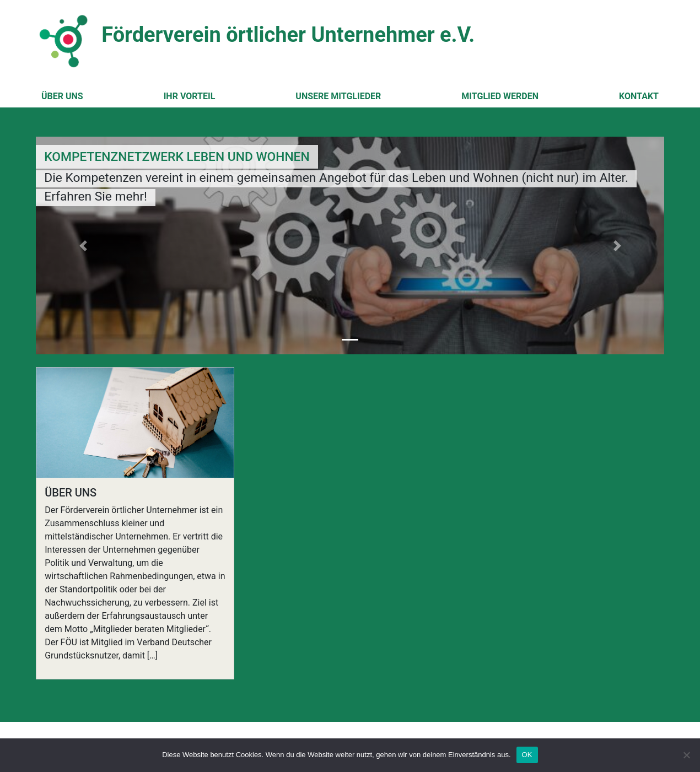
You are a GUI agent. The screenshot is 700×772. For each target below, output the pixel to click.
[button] (83, 245)
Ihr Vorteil (190, 96)
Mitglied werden (500, 96)
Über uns (62, 96)
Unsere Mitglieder (338, 96)
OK (527, 755)
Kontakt (639, 96)
